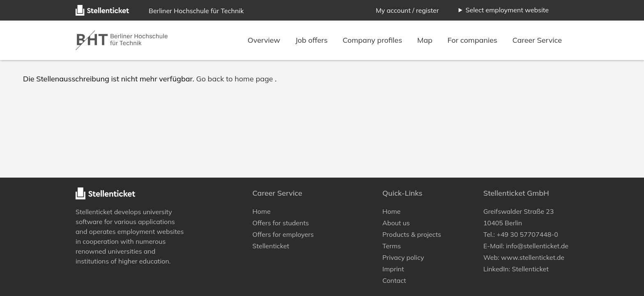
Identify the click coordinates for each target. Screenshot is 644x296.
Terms (392, 246)
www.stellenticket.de (533, 257)
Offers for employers (283, 234)
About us (396, 223)
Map (426, 40)
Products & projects (412, 234)
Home (262, 211)
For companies (474, 40)
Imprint (393, 269)
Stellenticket (94, 212)
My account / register (407, 10)
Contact (394, 280)
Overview (265, 40)
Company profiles (373, 40)
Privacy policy (403, 257)
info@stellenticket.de (537, 246)
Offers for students (281, 223)
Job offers (312, 40)
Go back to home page (234, 79)
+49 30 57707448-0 (527, 234)
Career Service (537, 40)
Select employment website (507, 10)
